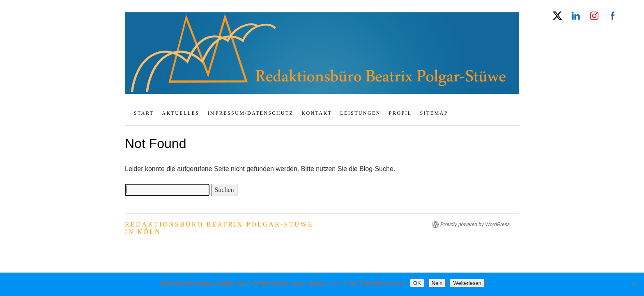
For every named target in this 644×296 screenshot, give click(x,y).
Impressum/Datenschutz (250, 113)
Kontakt (317, 113)
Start (144, 113)
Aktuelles (181, 113)
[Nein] (634, 284)
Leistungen (360, 113)
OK (417, 283)
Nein (437, 283)
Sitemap (434, 113)
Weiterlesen (467, 283)
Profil (400, 113)
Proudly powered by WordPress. (476, 224)
